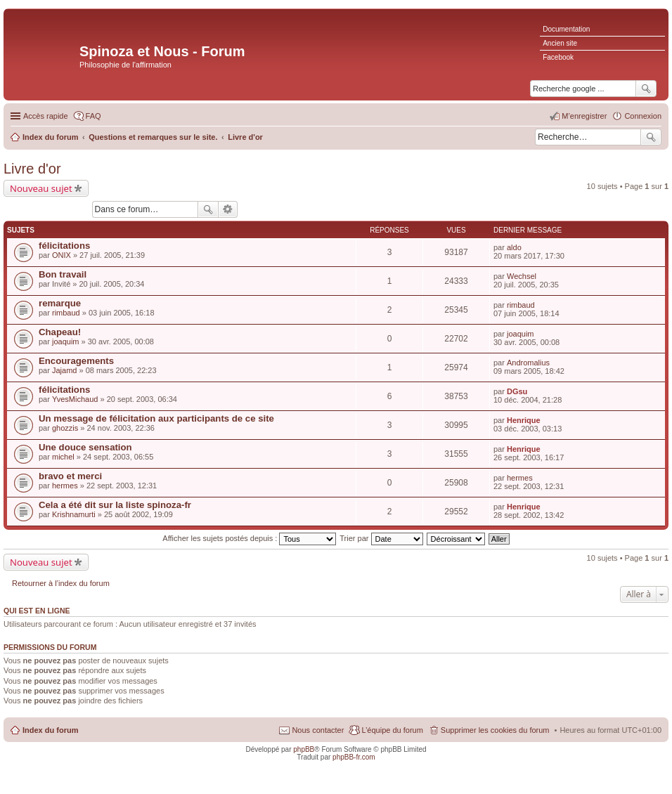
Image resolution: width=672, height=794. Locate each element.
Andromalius (528, 363)
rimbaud (66, 313)
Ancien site (560, 43)
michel (63, 457)
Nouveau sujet (41, 188)
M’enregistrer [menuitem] (584, 116)
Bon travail (63, 274)
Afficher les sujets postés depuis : (249, 538)
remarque (60, 303)
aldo (514, 247)
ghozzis (65, 428)
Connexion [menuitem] (643, 116)
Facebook (558, 57)
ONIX (62, 255)
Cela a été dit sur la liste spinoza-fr (115, 505)
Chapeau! (60, 332)
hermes (65, 486)
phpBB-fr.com (354, 757)
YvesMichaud (75, 399)
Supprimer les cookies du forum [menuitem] (495, 730)
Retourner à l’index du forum (61, 583)
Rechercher (651, 137)
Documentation (566, 29)
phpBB (304, 749)
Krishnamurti (74, 514)
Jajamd (64, 370)
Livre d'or (32, 169)
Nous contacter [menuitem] (318, 730)
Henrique (524, 420)
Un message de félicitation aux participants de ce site (156, 418)
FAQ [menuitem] (93, 116)
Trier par (381, 538)
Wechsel (522, 276)
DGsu (517, 391)
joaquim (66, 341)
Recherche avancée (228, 209)
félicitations (64, 246)
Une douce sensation (85, 447)
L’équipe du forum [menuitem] (392, 730)
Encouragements (76, 361)
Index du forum (50, 730)
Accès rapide (46, 116)
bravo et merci (70, 476)
